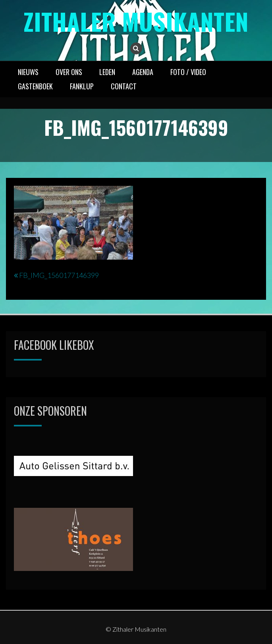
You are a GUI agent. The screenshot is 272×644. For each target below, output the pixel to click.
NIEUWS (28, 72)
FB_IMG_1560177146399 (59, 275)
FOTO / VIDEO (188, 72)
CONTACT (124, 86)
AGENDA (143, 72)
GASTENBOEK (35, 86)
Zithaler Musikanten (136, 21)
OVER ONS (69, 72)
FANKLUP (82, 86)
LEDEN (107, 72)
